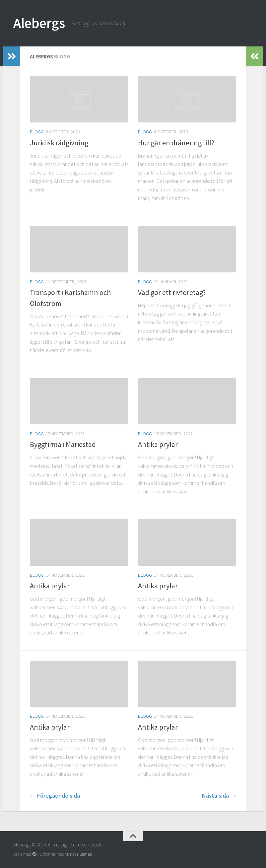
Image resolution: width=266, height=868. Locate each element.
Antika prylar (158, 444)
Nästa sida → (219, 796)
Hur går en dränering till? (176, 143)
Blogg (37, 132)
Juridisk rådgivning (59, 143)
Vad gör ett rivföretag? (172, 292)
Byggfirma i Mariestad (63, 444)
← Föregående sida (55, 796)
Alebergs (39, 23)
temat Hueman (79, 854)
